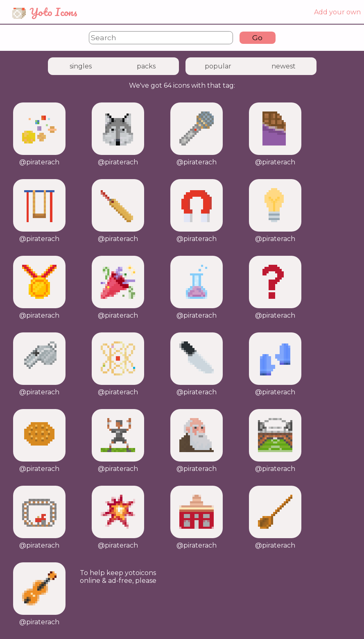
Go (257, 38)
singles (81, 66)
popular (218, 66)
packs (146, 66)
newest (284, 66)
